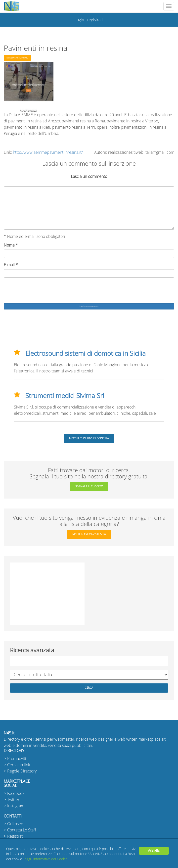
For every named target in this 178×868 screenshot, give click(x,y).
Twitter (13, 800)
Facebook (16, 793)
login (80, 20)
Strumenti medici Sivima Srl (65, 396)
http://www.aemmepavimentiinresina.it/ (48, 152)
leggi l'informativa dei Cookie (46, 859)
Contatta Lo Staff (22, 830)
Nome (11, 245)
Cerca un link (19, 765)
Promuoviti (17, 759)
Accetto (154, 851)
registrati (95, 20)
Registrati (15, 836)
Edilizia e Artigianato (17, 58)
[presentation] (42, 291)
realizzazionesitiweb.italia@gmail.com (141, 152)
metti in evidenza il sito (89, 534)
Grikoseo (15, 824)
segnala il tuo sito (89, 486)
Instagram (16, 806)
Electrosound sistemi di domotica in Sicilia (86, 354)
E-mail (11, 265)
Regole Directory (22, 771)
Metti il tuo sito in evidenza (89, 438)
